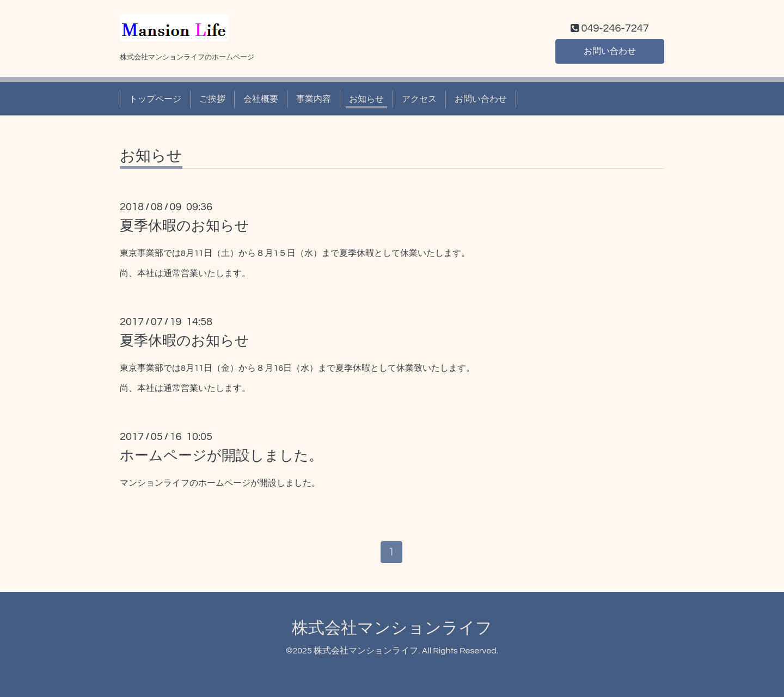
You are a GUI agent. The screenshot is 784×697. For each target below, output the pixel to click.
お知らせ (366, 99)
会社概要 (261, 99)
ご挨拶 (212, 99)
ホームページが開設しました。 (221, 456)
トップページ (155, 99)
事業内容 (314, 99)
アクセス (419, 99)
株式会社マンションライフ (392, 629)
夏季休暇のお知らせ (185, 226)
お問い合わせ (610, 51)
